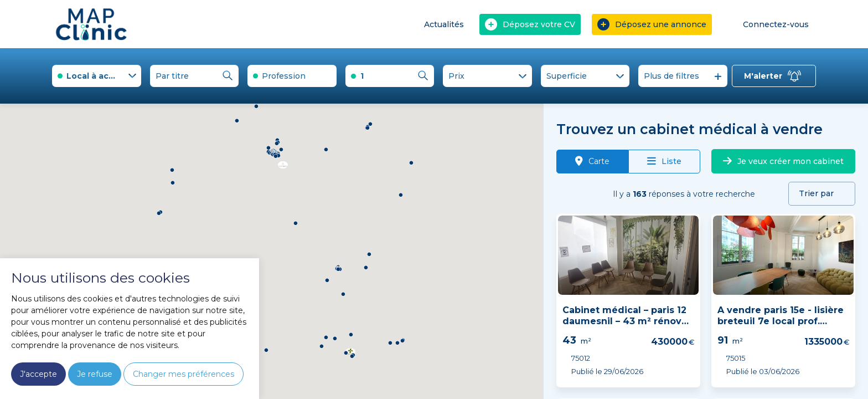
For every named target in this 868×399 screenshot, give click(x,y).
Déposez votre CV (530, 24)
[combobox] (97, 76)
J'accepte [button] (38, 374)
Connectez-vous (768, 24)
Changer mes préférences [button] (184, 374)
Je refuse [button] (95, 374)
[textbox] (292, 76)
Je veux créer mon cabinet (783, 161)
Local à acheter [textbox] (99, 76)
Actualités (444, 24)
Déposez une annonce (652, 24)
